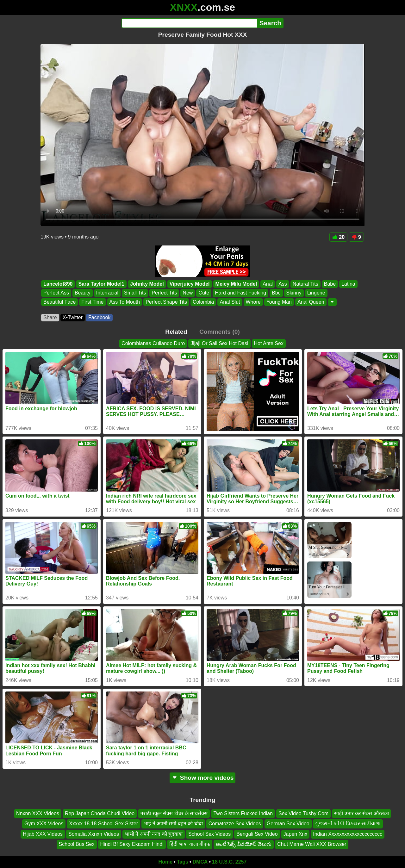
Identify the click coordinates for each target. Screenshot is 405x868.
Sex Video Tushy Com (303, 813)
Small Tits (135, 293)
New (188, 293)
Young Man (279, 302)
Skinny (294, 293)
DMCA (200, 862)
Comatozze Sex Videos (235, 824)
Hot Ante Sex (269, 343)
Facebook (99, 317)
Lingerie (316, 293)
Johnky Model (147, 284)
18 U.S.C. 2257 (229, 862)
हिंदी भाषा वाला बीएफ (190, 844)
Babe (330, 284)
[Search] (189, 23)
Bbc (276, 293)
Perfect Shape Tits (166, 302)
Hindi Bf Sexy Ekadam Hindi (132, 844)
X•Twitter (73, 317)
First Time (92, 302)
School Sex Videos (209, 834)
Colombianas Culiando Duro (153, 343)
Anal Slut (230, 302)
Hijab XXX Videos (43, 834)
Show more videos (203, 778)
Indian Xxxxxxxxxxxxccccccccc (348, 834)
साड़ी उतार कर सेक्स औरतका (361, 813)
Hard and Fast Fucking (240, 293)
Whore (253, 302)
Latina (348, 284)
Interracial (107, 293)
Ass (283, 284)
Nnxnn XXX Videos (38, 813)
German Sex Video (288, 824)
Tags (183, 862)
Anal (268, 284)
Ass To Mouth (125, 302)
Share (50, 317)
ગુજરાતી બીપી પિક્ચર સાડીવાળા (348, 824)
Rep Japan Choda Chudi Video (100, 813)
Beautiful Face (59, 302)
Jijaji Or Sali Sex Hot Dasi (219, 343)
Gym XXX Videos (44, 824)
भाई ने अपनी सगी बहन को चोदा (173, 824)
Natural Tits (305, 284)
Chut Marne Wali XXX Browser (312, 844)
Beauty (83, 293)
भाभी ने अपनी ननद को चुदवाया (154, 834)
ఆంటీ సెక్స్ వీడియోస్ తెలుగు (244, 844)
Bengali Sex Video (257, 834)
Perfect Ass (56, 293)
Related (176, 332)
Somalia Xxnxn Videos (94, 834)
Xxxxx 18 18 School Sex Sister (103, 824)
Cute (204, 293)
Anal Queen (311, 302)
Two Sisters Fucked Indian (243, 813)
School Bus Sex (77, 844)
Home (165, 862)
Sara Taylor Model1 (101, 284)
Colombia (203, 302)
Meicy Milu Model (236, 284)
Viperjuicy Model (190, 284)
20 (338, 237)
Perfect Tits (164, 293)
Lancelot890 (58, 284)
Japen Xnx (296, 834)
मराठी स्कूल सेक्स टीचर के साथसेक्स (174, 813)
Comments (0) (220, 332)
